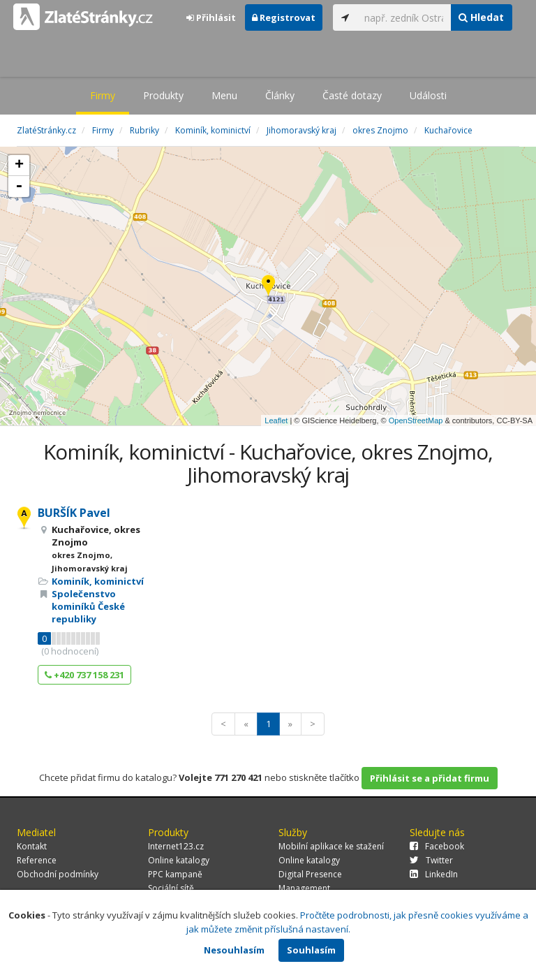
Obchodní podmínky (58, 874)
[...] (404, 17)
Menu (224, 95)
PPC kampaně (175, 874)
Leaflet (276, 420)
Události (428, 95)
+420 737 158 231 (84, 675)
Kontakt (32, 846)
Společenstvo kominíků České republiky (88, 606)
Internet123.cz (176, 846)
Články (280, 95)
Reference (37, 860)
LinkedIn (434, 874)
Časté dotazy (352, 95)
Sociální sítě (171, 888)
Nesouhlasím (234, 950)
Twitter (431, 860)
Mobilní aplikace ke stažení (331, 846)
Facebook (437, 846)
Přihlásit (211, 17)
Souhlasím (311, 950)
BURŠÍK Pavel (74, 513)
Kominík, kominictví (98, 581)
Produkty (163, 95)
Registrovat (284, 17)
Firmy (103, 95)
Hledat (481, 17)
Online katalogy (179, 860)
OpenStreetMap (416, 420)
